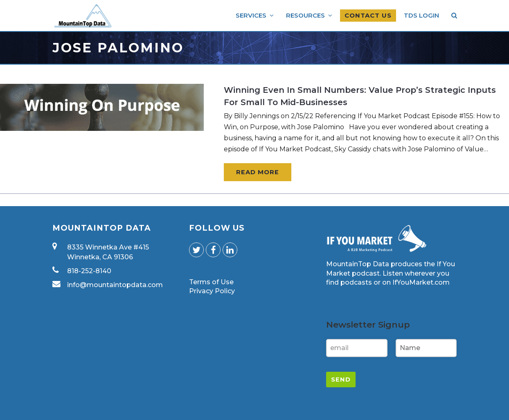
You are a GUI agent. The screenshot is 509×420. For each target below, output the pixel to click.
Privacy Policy (212, 291)
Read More (258, 172)
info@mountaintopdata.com (115, 285)
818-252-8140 (89, 271)
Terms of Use (211, 282)
